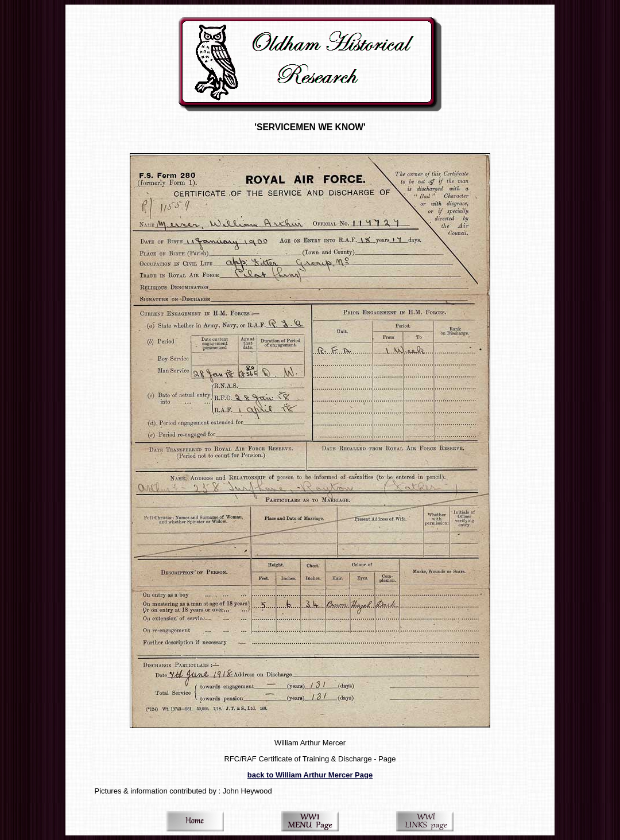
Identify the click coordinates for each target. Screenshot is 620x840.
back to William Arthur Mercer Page (310, 775)
